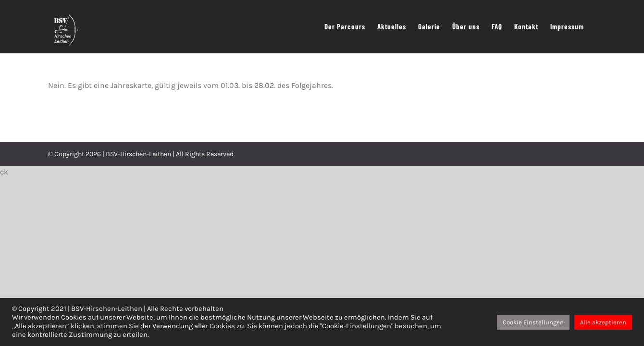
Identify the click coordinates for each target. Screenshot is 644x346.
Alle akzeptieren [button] (603, 322)
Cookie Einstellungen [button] (533, 322)
